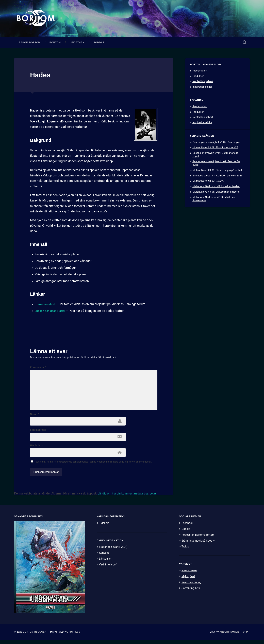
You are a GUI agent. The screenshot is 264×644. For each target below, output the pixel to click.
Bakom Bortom (30, 43)
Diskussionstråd (46, 305)
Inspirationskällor (202, 88)
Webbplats (36, 449)
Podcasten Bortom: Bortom (199, 539)
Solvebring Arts (191, 591)
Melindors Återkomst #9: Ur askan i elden (216, 187)
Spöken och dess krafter (51, 312)
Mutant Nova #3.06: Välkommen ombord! (216, 193)
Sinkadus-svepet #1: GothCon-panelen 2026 (217, 176)
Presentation (200, 72)
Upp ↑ (246, 636)
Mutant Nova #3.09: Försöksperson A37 (215, 148)
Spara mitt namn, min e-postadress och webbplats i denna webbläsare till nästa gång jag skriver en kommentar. (94, 466)
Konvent (104, 557)
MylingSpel (188, 580)
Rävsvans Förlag (192, 585)
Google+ (187, 533)
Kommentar (38, 368)
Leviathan (77, 43)
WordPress (72, 636)
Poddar (99, 43)
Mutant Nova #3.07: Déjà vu (208, 182)
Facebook (188, 527)
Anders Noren (229, 636)
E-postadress (39, 433)
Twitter (186, 550)
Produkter (198, 77)
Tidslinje (104, 527)
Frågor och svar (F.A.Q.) (114, 551)
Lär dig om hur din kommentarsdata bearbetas (129, 498)
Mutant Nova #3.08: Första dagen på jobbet (217, 171)
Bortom (55, 43)
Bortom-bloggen (35, 636)
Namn (35, 417)
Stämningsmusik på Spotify (199, 544)
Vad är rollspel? (109, 568)
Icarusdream (190, 574)
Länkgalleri (106, 562)
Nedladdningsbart (203, 82)
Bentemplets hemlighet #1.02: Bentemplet (217, 143)
